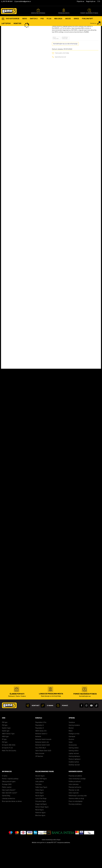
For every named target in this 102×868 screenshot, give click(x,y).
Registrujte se (91, 1)
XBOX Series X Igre (8, 756)
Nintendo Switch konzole (43, 762)
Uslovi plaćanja (74, 807)
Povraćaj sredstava (75, 826)
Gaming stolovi (74, 773)
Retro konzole (40, 776)
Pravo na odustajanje (76, 824)
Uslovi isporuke (74, 815)
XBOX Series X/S (41, 753)
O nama (5, 798)
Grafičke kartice (74, 784)
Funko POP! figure (41, 801)
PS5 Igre (5, 745)
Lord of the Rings (41, 821)
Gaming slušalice (74, 748)
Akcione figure (40, 798)
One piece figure (41, 824)
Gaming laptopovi (74, 779)
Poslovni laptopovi (75, 781)
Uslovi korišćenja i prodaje (77, 801)
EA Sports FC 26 (7, 770)
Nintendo (38, 759)
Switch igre (6, 753)
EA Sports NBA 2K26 (9, 767)
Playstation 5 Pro (41, 745)
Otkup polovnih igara (9, 804)
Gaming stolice (74, 770)
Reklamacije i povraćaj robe (78, 818)
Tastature (72, 745)
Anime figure (39, 815)
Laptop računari (74, 776)
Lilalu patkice (40, 804)
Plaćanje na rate (74, 812)
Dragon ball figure (41, 826)
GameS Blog (6, 818)
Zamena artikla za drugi (76, 821)
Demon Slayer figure (42, 829)
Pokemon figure (40, 835)
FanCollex (38, 807)
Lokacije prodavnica (8, 821)
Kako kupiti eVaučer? (9, 812)
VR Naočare (39, 779)
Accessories (73, 767)
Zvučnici (71, 762)
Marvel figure (39, 832)
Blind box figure (40, 838)
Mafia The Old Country (9, 773)
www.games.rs (41, 865)
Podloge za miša (74, 756)
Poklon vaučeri (7, 810)
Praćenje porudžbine (75, 798)
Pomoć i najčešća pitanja (10, 801)
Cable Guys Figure (41, 810)
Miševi (71, 753)
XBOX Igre (5, 759)
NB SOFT (54, 865)
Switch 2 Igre (6, 750)
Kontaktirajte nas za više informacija (65, 66)
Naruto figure (40, 818)
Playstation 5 (40, 748)
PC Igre (4, 762)
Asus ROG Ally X (41, 770)
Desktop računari (74, 787)
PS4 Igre (5, 748)
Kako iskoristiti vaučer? (10, 815)
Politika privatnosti (75, 804)
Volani (71, 764)
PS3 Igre (5, 764)
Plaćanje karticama (75, 810)
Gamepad (72, 759)
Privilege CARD (7, 807)
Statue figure (40, 812)
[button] (96, 23)
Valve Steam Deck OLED (43, 773)
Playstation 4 (40, 750)
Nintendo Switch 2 (41, 756)
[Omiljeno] (99, 1)
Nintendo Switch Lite (42, 764)
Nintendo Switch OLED (43, 767)
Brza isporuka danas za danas (12, 824)
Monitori (71, 750)
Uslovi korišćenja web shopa (51, 862)
